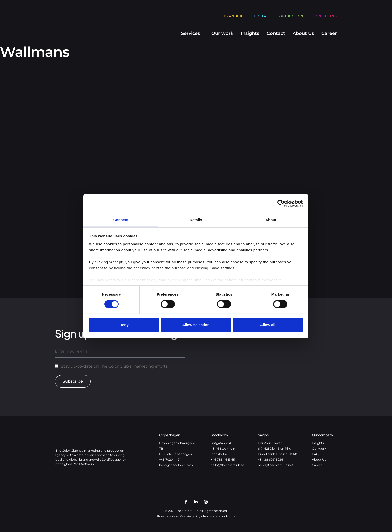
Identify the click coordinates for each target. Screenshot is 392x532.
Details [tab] (196, 220)
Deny (124, 325)
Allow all (268, 325)
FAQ (315, 454)
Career (329, 33)
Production (291, 16)
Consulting (325, 16)
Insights (250, 33)
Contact (276, 33)
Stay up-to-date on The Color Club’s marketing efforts (114, 366)
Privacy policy (167, 516)
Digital (261, 16)
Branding (234, 16)
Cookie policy (190, 516)
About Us (303, 33)
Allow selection (196, 325)
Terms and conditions (219, 516)
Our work (222, 33)
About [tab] (271, 220)
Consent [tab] (121, 220)
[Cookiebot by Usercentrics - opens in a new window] (281, 203)
